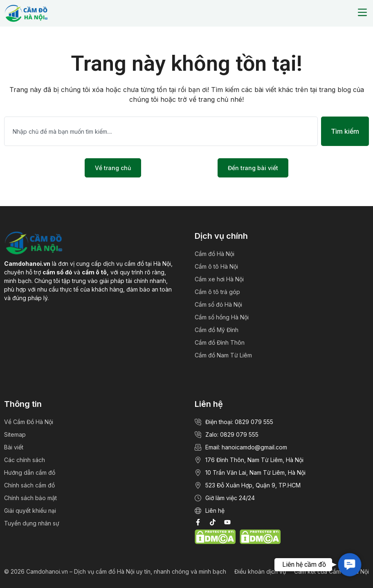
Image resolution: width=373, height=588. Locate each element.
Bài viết (14, 447)
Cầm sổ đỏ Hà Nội (218, 304)
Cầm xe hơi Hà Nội (219, 279)
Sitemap (15, 434)
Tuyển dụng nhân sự (32, 523)
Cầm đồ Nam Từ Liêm (223, 355)
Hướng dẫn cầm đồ (30, 472)
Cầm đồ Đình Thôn (220, 342)
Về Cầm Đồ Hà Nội (29, 422)
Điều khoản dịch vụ (260, 571)
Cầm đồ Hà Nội (215, 254)
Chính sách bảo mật (30, 498)
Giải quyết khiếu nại (30, 511)
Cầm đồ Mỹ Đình (217, 330)
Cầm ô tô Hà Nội (216, 266)
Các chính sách (25, 460)
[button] (362, 13)
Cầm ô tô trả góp (217, 292)
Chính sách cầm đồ (29, 485)
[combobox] (161, 131)
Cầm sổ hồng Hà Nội (222, 317)
